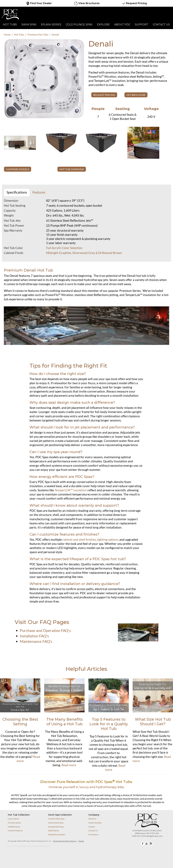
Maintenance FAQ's (36, 641)
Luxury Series (13, 819)
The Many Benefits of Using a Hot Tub (64, 722)
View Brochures (87, 3)
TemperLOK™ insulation (71, 490)
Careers (92, 827)
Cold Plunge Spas (79, 25)
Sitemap (81, 841)
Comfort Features (15, 831)
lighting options (108, 540)
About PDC (122, 25)
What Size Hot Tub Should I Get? (153, 722)
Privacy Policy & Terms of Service (65, 841)
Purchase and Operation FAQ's (45, 630)
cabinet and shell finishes (79, 540)
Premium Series (14, 823)
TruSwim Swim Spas (56, 819)
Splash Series (51, 25)
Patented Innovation (57, 835)
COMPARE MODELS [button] (18, 169)
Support (142, 25)
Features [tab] (39, 192)
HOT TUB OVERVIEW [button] (72, 169)
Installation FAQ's (34, 636)
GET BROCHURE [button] (136, 95)
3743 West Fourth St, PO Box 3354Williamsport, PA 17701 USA (147, 832)
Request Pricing (134, 3)
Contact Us (161, 25)
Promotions (93, 835)
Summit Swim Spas (56, 823)
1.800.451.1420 (139, 836)
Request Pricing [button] (104, 95)
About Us (92, 819)
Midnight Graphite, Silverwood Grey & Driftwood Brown (84, 253)
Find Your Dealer (39, 3)
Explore (103, 25)
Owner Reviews (95, 823)
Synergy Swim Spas (56, 827)
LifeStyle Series (14, 827)
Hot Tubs (10, 25)
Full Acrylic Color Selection (64, 248)
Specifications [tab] (17, 192)
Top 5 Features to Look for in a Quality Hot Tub (109, 724)
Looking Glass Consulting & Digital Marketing (33, 846)
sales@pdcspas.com (154, 836)
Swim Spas (29, 25)
